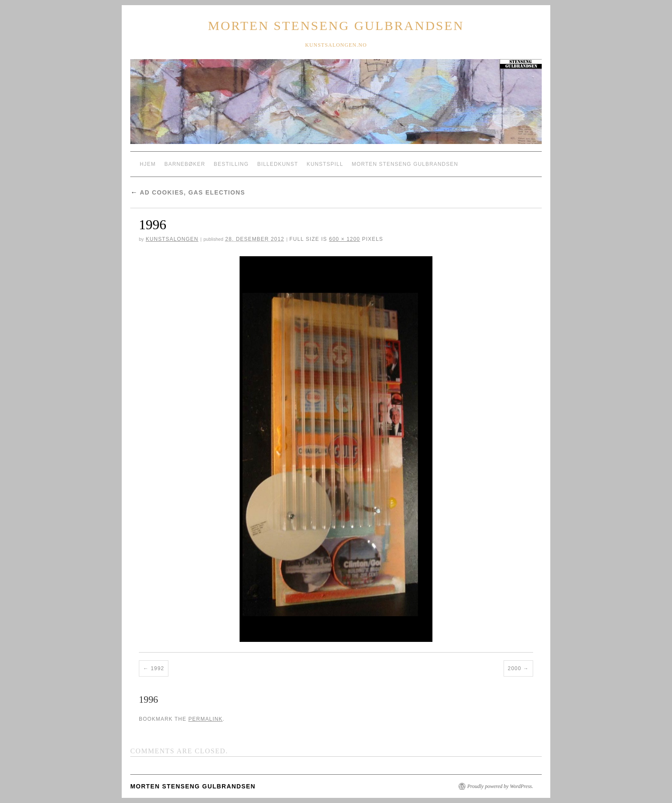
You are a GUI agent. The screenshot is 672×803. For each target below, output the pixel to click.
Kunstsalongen (172, 239)
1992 (158, 668)
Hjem (148, 164)
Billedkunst (277, 164)
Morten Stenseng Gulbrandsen (336, 25)
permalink (205, 719)
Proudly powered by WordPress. (500, 786)
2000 (515, 668)
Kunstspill (325, 164)
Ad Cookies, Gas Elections (188, 192)
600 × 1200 (345, 239)
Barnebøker (184, 164)
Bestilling (231, 164)
